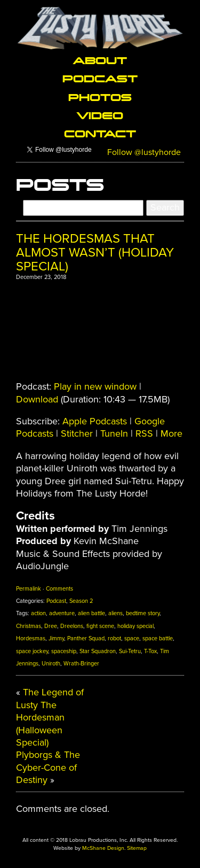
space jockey (32, 651)
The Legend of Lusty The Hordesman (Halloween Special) (50, 717)
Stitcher (77, 433)
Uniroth (51, 664)
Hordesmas (31, 638)
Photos (100, 97)
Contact (100, 133)
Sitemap (137, 848)
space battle (158, 638)
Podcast (100, 78)
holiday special (135, 626)
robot (114, 638)
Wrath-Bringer (81, 664)
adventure (62, 613)
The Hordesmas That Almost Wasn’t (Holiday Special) (95, 253)
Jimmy (56, 638)
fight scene (100, 626)
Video (100, 115)
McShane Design (103, 848)
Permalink (29, 589)
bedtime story (143, 613)
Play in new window (95, 386)
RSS (144, 433)
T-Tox (150, 651)
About (100, 60)
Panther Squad (86, 638)
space (132, 638)
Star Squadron (98, 651)
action (38, 613)
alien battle (91, 613)
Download (37, 399)
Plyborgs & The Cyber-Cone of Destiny (48, 767)
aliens (115, 613)
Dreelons (72, 626)
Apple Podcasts (95, 421)
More (171, 433)
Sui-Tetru (130, 651)
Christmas (29, 626)
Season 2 (81, 601)
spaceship (64, 651)
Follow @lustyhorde (144, 152)
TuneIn (114, 433)
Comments (59, 589)
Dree (51, 626)
